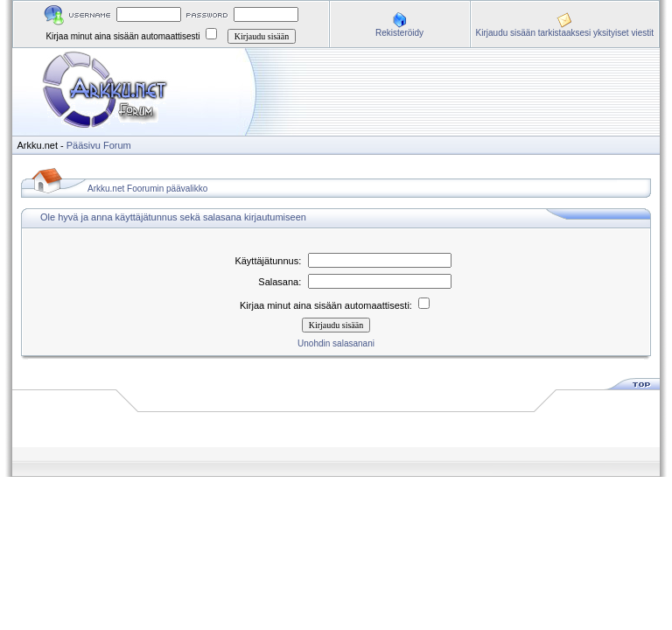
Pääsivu (84, 145)
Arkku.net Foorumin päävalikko (147, 189)
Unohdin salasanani (336, 343)
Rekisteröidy (399, 33)
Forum (117, 145)
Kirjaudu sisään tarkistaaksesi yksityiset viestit (565, 33)
